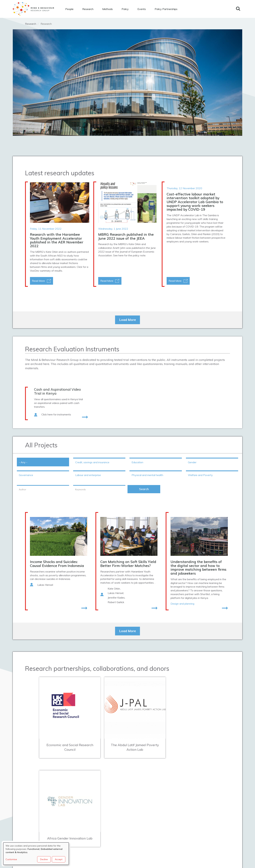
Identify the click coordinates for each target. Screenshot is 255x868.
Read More (38, 281)
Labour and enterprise (88, 475)
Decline (44, 859)
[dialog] (36, 854)
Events (142, 9)
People (69, 9)
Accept (59, 859)
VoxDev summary (40, 271)
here (121, 255)
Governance (26, 475)
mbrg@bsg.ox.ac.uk (81, 819)
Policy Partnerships (166, 9)
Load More (127, 320)
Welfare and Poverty (200, 475)
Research (88, 9)
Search (144, 489)
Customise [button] (11, 859)
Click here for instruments (56, 414)
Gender (192, 462)
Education (137, 462)
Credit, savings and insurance (92, 462)
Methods (108, 9)
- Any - (23, 462)
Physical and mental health (147, 475)
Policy (125, 9)
